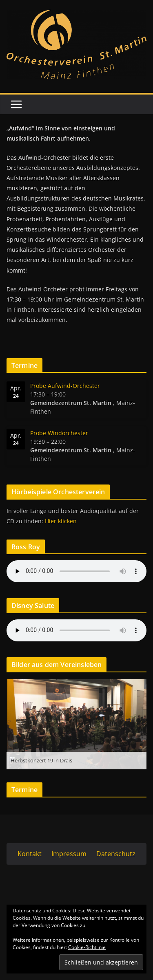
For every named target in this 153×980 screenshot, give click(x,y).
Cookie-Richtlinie (87, 947)
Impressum (69, 854)
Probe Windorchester (59, 433)
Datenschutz (116, 854)
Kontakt (30, 854)
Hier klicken (61, 521)
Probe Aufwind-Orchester (65, 386)
